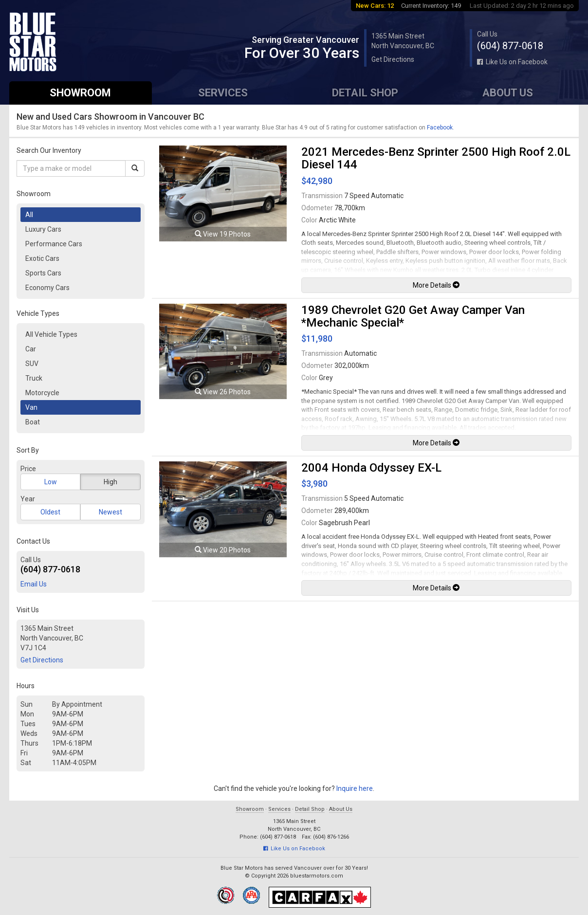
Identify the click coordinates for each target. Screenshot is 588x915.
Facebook (440, 128)
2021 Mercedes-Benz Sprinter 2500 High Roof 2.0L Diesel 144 (436, 158)
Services (223, 93)
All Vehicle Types (51, 334)
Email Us (34, 584)
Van (31, 407)
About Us (508, 93)
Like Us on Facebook (512, 62)
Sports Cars (43, 273)
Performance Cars (54, 244)
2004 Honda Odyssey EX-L (371, 468)
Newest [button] (110, 512)
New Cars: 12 (375, 6)
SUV (32, 364)
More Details (436, 285)
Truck (34, 378)
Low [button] (51, 482)
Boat (33, 422)
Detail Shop (365, 93)
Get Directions (393, 59)
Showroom (80, 93)
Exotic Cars (42, 258)
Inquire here (355, 788)
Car (31, 349)
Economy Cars (47, 288)
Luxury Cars (43, 229)
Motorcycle (42, 393)
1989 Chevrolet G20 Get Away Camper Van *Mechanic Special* (413, 316)
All (29, 215)
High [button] (110, 482)
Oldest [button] (50, 512)
